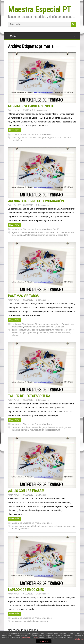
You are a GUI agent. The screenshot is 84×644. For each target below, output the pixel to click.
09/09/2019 (28, 205)
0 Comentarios (42, 205)
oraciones (48, 526)
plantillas (16, 430)
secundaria (63, 235)
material (20, 235)
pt (38, 332)
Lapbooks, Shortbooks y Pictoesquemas (31, 324)
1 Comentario (42, 110)
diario (14, 330)
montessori (17, 332)
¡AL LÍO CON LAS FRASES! (26, 491)
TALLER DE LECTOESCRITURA (29, 396)
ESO (57, 232)
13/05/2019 (28, 400)
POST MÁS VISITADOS (23, 296)
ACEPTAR (44, 641)
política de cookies (29, 638)
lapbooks (36, 330)
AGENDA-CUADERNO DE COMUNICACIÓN (36, 201)
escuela (50, 232)
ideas (21, 330)
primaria (67, 137)
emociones (17, 621)
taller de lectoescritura (60, 332)
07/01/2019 (28, 594)
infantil (24, 137)
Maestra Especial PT (39, 10)
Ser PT (56, 229)
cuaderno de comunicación (32, 232)
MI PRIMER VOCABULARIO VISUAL (32, 106)
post (25, 332)
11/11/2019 (28, 110)
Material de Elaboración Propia (26, 134)
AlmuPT (17, 205)
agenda (15, 232)
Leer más (14, 130)
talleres (15, 335)
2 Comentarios (42, 495)
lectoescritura (47, 330)
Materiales (47, 134)
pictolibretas (56, 137)
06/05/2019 (28, 495)
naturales (32, 137)
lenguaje (43, 427)
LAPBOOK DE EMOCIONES (26, 590)
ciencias (15, 137)
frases (14, 526)
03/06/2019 (28, 300)
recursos (44, 332)
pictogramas (44, 137)
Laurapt (17, 110)
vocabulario (17, 140)
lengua (35, 427)
